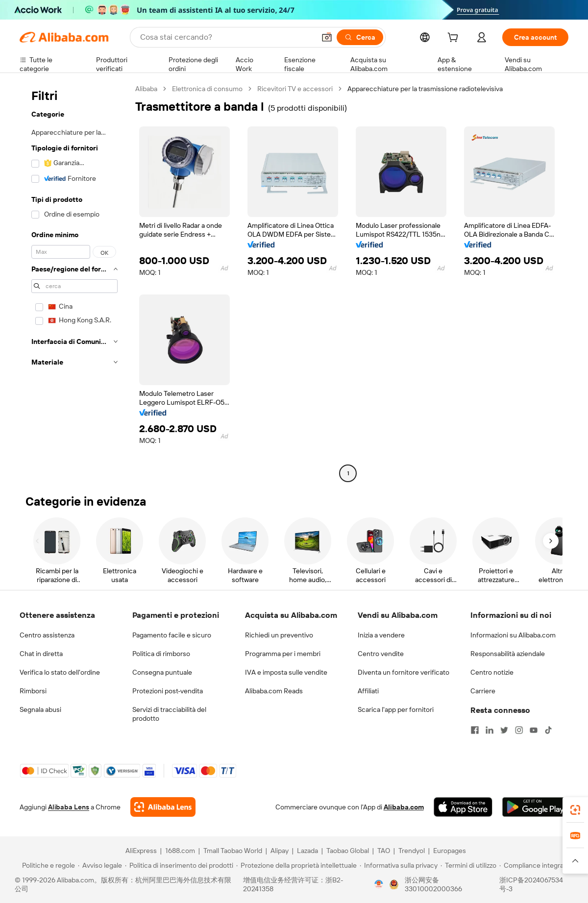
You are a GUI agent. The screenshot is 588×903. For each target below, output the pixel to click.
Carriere (483, 691)
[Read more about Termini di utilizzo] (468, 865)
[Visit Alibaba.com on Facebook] (475, 730)
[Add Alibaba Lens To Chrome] (163, 807)
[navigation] (74, 282)
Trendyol (412, 851)
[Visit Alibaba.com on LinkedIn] (490, 730)
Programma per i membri (283, 654)
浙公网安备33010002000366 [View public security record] (433, 884)
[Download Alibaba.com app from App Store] (463, 807)
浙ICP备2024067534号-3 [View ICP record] (531, 884)
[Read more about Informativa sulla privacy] (399, 865)
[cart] (455, 39)
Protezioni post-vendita (168, 691)
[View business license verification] (379, 884)
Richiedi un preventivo (279, 635)
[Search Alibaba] (227, 37)
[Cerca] (360, 37)
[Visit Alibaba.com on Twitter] (504, 730)
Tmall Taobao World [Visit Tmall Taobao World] (233, 851)
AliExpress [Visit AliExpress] (141, 851)
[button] (327, 37)
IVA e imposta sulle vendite (286, 672)
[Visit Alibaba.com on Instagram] (519, 730)
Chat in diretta (41, 654)
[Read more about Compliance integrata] (534, 865)
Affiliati (368, 691)
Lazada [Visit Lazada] (307, 851)
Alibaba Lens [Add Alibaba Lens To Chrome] (69, 807)
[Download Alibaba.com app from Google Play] (535, 807)
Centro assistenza (47, 635)
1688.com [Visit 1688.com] (180, 851)
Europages (450, 851)
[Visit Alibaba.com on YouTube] (534, 730)
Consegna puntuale (162, 672)
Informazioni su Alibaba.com (513, 635)
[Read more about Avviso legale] (100, 865)
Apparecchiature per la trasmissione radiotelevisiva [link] (425, 89)
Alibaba (146, 89)
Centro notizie (492, 672)
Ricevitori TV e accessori (295, 89)
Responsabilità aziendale (508, 654)
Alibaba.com (404, 807)
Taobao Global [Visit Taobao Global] (348, 851)
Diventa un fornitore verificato (404, 672)
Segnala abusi (40, 709)
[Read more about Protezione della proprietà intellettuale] (296, 865)
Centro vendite (381, 654)
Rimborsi (33, 691)
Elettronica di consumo (207, 89)
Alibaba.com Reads (274, 691)
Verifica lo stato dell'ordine (60, 672)
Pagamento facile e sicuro (172, 635)
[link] (575, 810)
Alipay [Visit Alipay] (280, 851)
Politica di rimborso (161, 654)
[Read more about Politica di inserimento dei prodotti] (179, 865)
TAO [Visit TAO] (384, 851)
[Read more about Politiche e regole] (47, 865)
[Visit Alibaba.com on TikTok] (548, 730)
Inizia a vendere (381, 635)
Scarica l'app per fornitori (396, 709)
